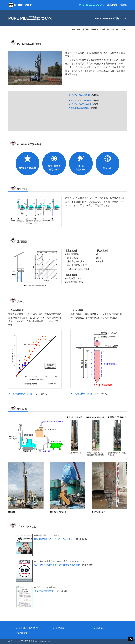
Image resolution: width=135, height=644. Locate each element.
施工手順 (86, 29)
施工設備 (111, 29)
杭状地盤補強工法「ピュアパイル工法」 (54, 539)
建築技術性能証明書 (44, 591)
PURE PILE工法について (91, 5)
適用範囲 (95, 29)
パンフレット (121, 29)
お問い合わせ (21, 633)
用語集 (123, 5)
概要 (73, 29)
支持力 (103, 29)
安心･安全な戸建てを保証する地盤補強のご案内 (57, 565)
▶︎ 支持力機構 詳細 (82, 394)
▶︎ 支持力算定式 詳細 (21, 394)
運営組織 (112, 5)
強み (79, 29)
